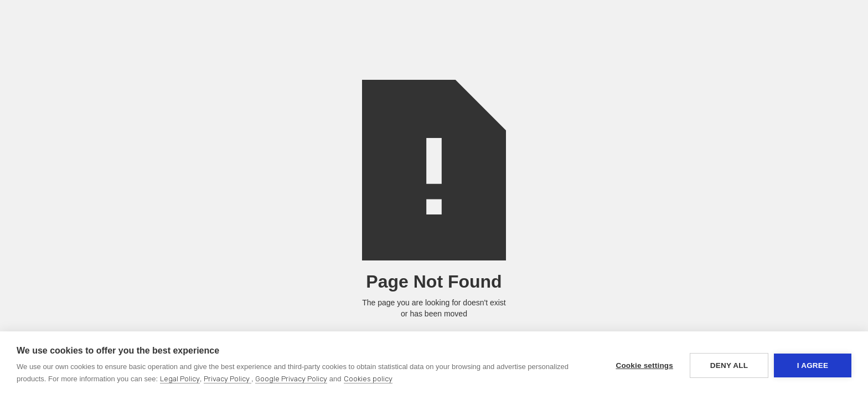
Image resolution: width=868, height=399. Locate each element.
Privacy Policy (228, 379)
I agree (813, 365)
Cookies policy (368, 379)
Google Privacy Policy (291, 379)
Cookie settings (644, 365)
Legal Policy (180, 379)
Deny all (729, 365)
